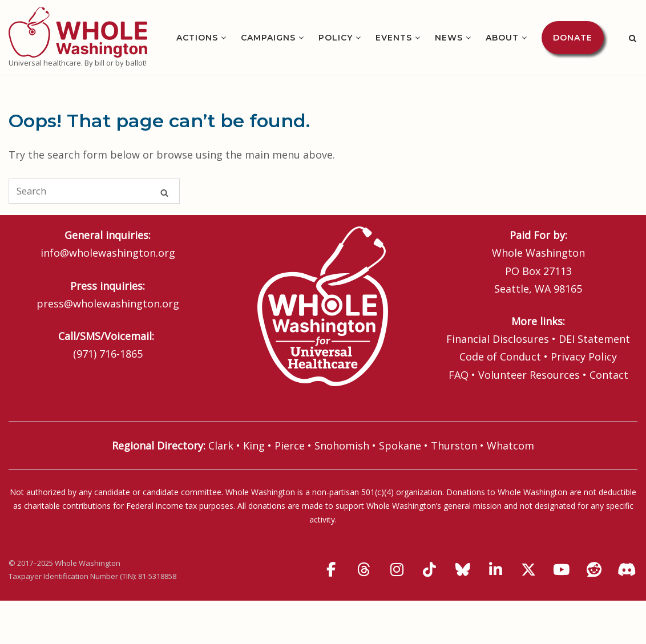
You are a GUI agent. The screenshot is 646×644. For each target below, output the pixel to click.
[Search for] (94, 191)
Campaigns (268, 38)
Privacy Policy (584, 357)
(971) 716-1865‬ (108, 354)
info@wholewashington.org (108, 253)
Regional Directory (158, 445)
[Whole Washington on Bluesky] (463, 570)
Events (394, 38)
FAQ (459, 375)
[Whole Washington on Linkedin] (495, 570)
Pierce (290, 445)
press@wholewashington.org (108, 303)
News (449, 38)
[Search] (164, 192)
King (254, 445)
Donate (573, 38)
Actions (197, 38)
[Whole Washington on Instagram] (397, 570)
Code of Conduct (500, 357)
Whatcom (510, 445)
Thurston (454, 445)
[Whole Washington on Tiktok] (430, 570)
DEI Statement (594, 339)
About (502, 38)
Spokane (400, 445)
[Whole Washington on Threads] (364, 570)
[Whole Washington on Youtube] (561, 570)
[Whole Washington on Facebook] (331, 570)
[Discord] (627, 570)
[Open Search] (633, 38)
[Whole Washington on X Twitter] (528, 570)
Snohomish (342, 445)
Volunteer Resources (529, 375)
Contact (609, 375)
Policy (336, 38)
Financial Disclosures (498, 339)
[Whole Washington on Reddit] (594, 570)
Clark (221, 445)
